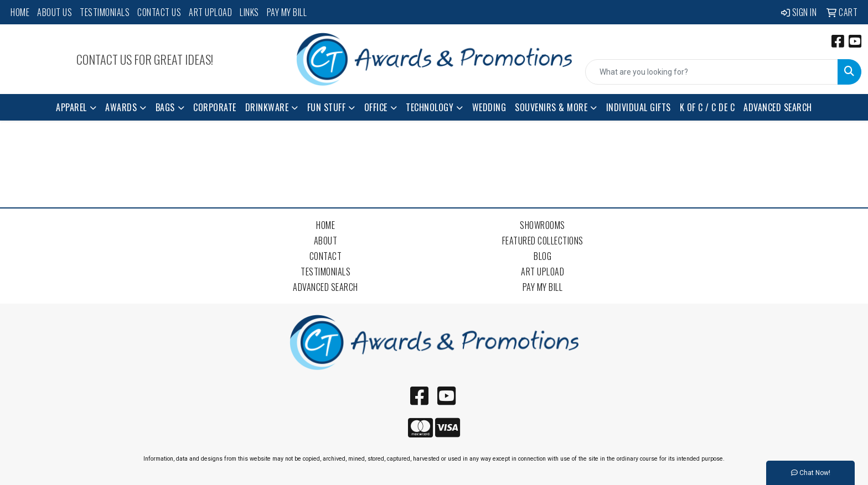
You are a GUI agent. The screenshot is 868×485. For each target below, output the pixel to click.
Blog (542, 256)
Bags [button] (165, 107)
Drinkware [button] (267, 107)
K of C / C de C (707, 107)
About (326, 241)
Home (20, 12)
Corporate (215, 107)
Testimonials (105, 12)
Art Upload (210, 12)
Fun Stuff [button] (327, 107)
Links (249, 12)
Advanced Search (778, 107)
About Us (55, 12)
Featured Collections (543, 241)
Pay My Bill (287, 12)
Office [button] (376, 107)
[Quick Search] (712, 72)
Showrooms (542, 225)
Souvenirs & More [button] (551, 107)
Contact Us (159, 12)
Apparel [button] (71, 107)
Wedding (489, 107)
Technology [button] (430, 107)
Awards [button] (121, 107)
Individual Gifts (639, 107)
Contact (326, 256)
